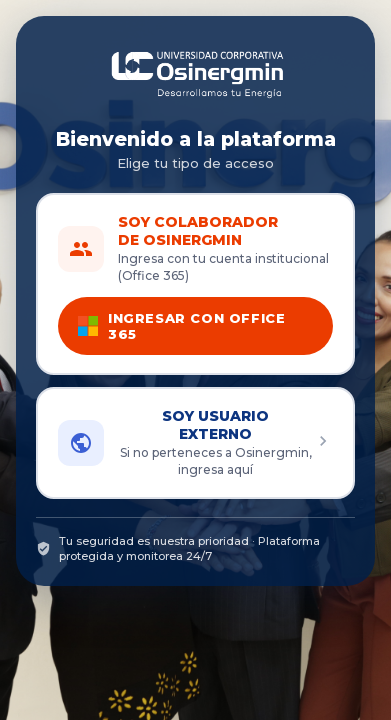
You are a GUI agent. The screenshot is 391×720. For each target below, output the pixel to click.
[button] (195, 443)
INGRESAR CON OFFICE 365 (181, 326)
